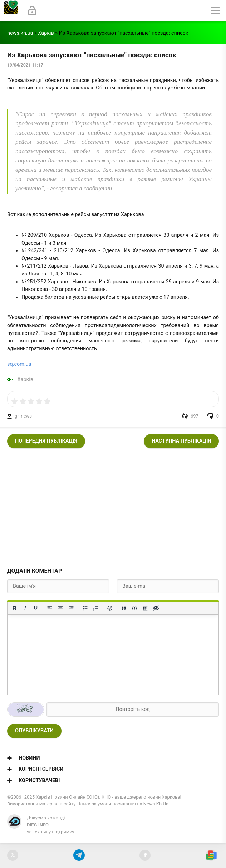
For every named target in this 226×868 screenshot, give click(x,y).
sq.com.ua (19, 364)
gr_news (23, 416)
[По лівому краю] (50, 608)
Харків (46, 33)
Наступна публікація (181, 441)
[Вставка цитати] (124, 608)
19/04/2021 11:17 (25, 65)
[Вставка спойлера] (145, 608)
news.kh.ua (20, 33)
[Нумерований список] (96, 608)
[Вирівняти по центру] (60, 608)
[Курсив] (25, 608)
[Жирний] (14, 608)
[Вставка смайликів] (110, 608)
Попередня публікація (46, 441)
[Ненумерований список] (85, 608)
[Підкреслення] (36, 608)
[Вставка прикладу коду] (134, 608)
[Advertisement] (113, 506)
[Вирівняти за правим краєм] (71, 608)
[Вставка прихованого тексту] (156, 608)
